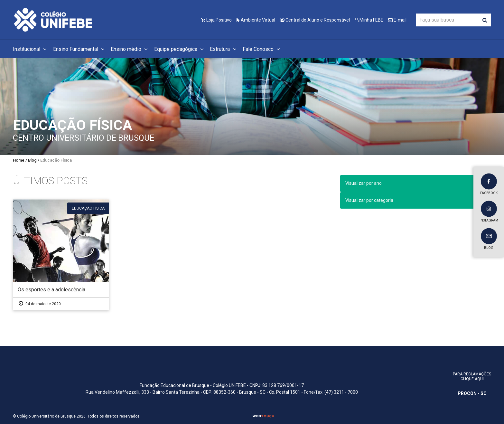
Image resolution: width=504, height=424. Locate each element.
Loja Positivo (216, 20)
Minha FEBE (369, 20)
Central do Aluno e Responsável (315, 20)
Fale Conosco (262, 49)
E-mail (397, 20)
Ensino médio (130, 49)
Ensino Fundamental (80, 49)
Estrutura (224, 49)
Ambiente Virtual (256, 20)
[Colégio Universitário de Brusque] (53, 19)
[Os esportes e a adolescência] (61, 255)
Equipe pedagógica (180, 49)
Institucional (31, 49)
